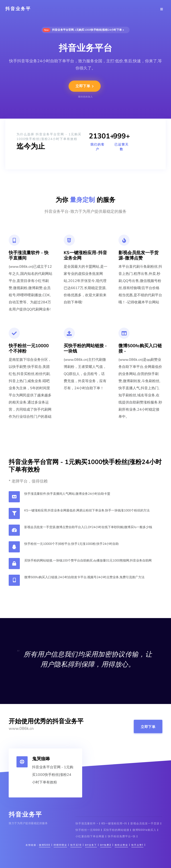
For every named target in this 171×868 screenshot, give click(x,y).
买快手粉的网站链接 (117, 830)
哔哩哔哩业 (60, 845)
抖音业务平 (18, 9)
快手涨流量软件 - (87, 823)
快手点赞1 (137, 845)
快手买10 (76, 845)
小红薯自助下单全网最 (90, 836)
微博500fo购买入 (144, 830)
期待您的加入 (85, 97)
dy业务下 (91, 845)
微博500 (45, 845)
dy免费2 (106, 845)
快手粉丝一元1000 (88, 830)
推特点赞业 (121, 845)
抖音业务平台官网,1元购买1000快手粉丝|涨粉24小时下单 (83, 30)
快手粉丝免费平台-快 (122, 836)
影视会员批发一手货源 (145, 823)
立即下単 (85, 86)
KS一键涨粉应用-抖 (114, 823)
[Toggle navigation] (162, 9)
